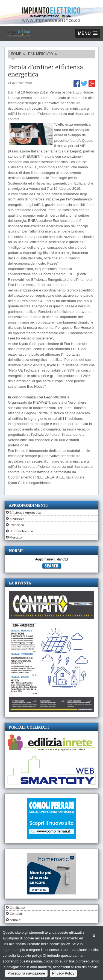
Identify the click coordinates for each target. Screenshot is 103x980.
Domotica (17, 525)
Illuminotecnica (21, 531)
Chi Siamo (17, 907)
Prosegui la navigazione (26, 973)
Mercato (16, 537)
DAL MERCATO (40, 54)
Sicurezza (17, 519)
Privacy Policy (63, 973)
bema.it (15, 920)
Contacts (16, 914)
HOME (16, 54)
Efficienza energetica (25, 512)
